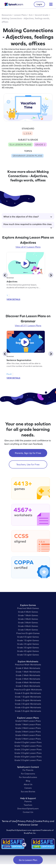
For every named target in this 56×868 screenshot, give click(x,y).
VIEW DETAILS (13, 299)
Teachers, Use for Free (28, 464)
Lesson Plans (20, 15)
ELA (31, 15)
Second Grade (42, 15)
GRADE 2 (40, 145)
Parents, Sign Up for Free (28, 453)
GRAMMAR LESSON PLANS (27, 156)
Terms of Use (9, 821)
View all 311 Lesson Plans (28, 325)
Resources (7, 15)
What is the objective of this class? (28, 217)
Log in (39, 4)
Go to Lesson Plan (28, 860)
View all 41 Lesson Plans (28, 247)
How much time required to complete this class (28, 225)
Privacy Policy (25, 821)
